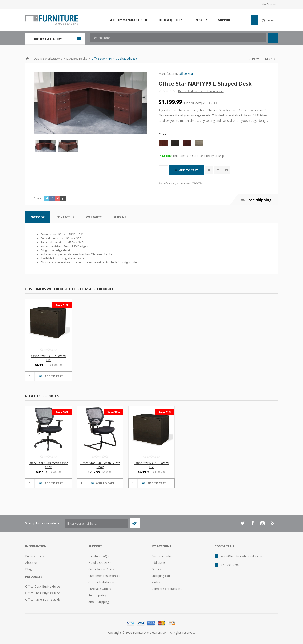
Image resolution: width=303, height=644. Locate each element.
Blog (28, 569)
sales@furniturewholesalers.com (243, 556)
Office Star (186, 74)
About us (31, 563)
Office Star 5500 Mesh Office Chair (48, 465)
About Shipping (99, 602)
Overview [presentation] (38, 217)
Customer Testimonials (104, 576)
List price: (192, 103)
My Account (270, 4)
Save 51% (62, 305)
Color (163, 134)
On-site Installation (101, 582)
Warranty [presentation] (94, 217)
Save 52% (114, 412)
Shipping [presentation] (120, 217)
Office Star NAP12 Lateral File (49, 358)
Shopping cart (161, 576)
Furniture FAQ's (99, 556)
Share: (38, 198)
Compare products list (167, 589)
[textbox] (178, 38)
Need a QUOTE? (100, 563)
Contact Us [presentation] (65, 217)
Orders (156, 569)
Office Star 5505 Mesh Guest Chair (100, 465)
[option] (45, 146)
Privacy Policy (35, 556)
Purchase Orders (100, 589)
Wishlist (157, 582)
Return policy (97, 595)
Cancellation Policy (101, 569)
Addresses (159, 563)
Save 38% (62, 412)
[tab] (38, 217)
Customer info (161, 556)
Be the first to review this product (201, 91)
